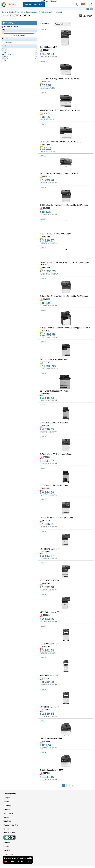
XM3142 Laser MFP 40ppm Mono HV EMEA (59, 173)
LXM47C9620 (45, 520)
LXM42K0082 (45, 489)
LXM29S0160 (45, 82)
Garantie (7, 809)
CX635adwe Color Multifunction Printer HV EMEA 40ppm (64, 205)
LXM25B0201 (45, 615)
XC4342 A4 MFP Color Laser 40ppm (55, 234)
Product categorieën (11, 825)
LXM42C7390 (45, 741)
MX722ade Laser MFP (49, 612)
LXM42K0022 (45, 394)
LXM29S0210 (45, 113)
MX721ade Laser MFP (49, 580)
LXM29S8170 (45, 176)
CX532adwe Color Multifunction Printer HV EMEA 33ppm (64, 296)
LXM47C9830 (45, 237)
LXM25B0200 (45, 583)
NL (88, 9)
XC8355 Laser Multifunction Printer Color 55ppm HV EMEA (65, 328)
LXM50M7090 (45, 208)
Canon (4, 51)
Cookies (7, 850)
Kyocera (5, 56)
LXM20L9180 (44, 331)
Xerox (4, 60)
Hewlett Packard (8, 55)
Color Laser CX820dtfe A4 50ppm (54, 391)
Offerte (6, 817)
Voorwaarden (8, 854)
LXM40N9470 (45, 145)
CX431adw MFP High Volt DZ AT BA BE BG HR (60, 142)
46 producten (45, 24)
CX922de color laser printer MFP (54, 359)
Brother (4, 49)
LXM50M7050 (45, 299)
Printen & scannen (16, 12)
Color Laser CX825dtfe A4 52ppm (54, 422)
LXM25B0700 (45, 647)
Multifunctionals (47, 12)
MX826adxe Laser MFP (50, 675)
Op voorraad (7, 42)
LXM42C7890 (45, 773)
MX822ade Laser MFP (49, 707)
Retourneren (8, 813)
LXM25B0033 (45, 552)
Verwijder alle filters (10, 27)
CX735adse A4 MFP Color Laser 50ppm (57, 517)
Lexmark (59, 12)
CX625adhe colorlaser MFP (51, 770)
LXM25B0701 (45, 678)
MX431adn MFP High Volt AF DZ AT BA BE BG (60, 110)
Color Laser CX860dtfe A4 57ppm (54, 486)
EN (92, 9)
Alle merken (8, 829)
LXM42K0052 (45, 425)
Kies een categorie (34, 4)
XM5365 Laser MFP (48, 47)
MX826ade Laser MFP (49, 644)
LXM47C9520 (45, 457)
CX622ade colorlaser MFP (51, 738)
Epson (4, 53)
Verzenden (7, 805)
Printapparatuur (32, 12)
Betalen (6, 801)
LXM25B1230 (45, 50)
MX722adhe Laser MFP (50, 549)
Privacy (6, 846)
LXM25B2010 (45, 710)
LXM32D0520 (45, 267)
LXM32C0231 (45, 362)
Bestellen (7, 798)
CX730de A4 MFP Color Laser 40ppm (56, 454)
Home (4, 12)
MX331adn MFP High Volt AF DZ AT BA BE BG (60, 79)
